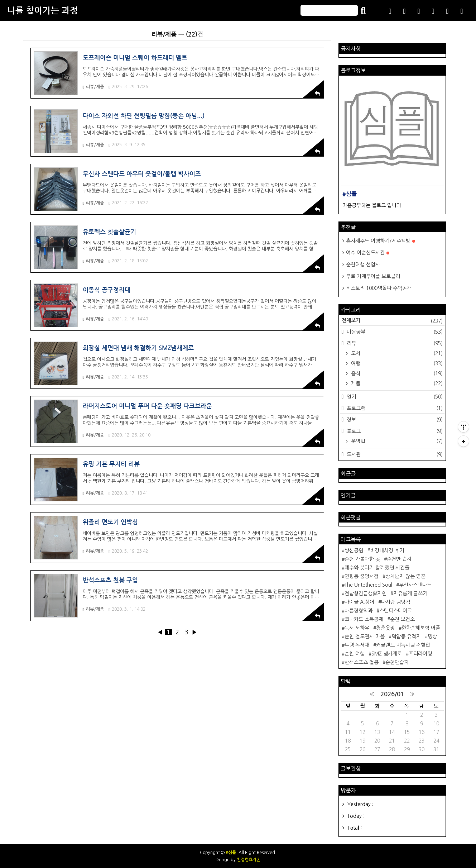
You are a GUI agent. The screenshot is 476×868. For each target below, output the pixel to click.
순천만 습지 (399, 559)
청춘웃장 (385, 628)
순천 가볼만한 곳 (362, 559)
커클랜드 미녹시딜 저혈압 (403, 645)
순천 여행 (355, 654)
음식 (396, 373)
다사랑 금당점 (396, 602)
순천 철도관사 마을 (365, 636)
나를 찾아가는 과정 (43, 11)
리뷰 (394, 343)
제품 (396, 383)
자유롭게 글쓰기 (410, 593)
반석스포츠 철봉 (362, 662)
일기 (394, 397)
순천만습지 (397, 662)
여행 (396, 363)
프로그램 (394, 408)
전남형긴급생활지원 (366, 593)
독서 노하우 (357, 628)
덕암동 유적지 (406, 636)
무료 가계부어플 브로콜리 (373, 276)
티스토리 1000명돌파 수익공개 (379, 288)
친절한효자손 (249, 860)
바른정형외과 (359, 611)
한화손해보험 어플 (421, 628)
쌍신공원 (354, 550)
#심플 (231, 853)
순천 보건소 (402, 619)
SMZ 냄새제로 (387, 654)
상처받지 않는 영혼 (405, 576)
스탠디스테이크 (396, 611)
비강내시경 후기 (387, 550)
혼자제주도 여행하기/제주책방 (381, 241)
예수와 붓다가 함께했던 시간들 (377, 568)
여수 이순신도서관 (368, 253)
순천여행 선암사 (363, 264)
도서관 (394, 454)
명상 (432, 636)
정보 (394, 420)
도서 (396, 353)
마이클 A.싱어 (359, 602)
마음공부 (394, 332)
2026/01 (392, 694)
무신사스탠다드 (415, 585)
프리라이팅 (420, 654)
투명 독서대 (357, 645)
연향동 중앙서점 (362, 576)
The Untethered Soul (368, 585)
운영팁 (396, 441)
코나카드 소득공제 (364, 619)
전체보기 (392, 321)
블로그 (394, 431)
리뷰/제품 (93, 87)
